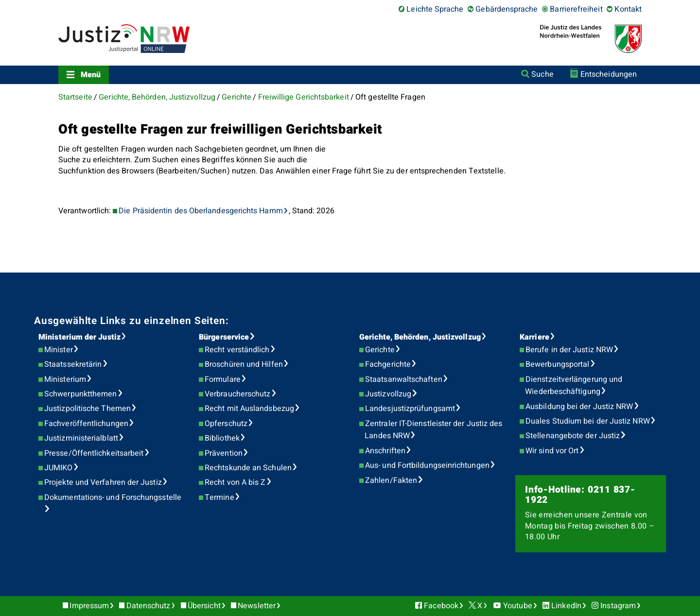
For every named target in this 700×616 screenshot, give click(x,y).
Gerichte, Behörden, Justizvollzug (157, 97)
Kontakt (628, 9)
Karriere (534, 337)
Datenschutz (149, 606)
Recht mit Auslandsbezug (249, 409)
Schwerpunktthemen (80, 394)
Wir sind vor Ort (552, 451)
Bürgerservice (224, 337)
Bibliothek (222, 438)
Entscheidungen (609, 74)
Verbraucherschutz (237, 394)
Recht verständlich (237, 350)
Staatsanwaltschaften (404, 379)
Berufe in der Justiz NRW (569, 350)
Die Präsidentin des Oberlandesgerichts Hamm (201, 211)
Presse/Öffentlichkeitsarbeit (94, 453)
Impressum (89, 606)
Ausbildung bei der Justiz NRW (579, 407)
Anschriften (385, 451)
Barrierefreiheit (576, 9)
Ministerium (65, 379)
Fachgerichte (388, 364)
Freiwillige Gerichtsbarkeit (304, 97)
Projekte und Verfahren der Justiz (103, 482)
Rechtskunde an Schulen (248, 468)
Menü (91, 75)
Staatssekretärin (73, 364)
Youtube (518, 606)
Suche (542, 74)
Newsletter (257, 606)
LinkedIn (566, 606)
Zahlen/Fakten (391, 480)
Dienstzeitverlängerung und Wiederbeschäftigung (574, 386)
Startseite (75, 97)
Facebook (441, 606)
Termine (219, 497)
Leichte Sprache (435, 9)
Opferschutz (226, 424)
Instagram (618, 606)
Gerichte (236, 97)
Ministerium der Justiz (79, 337)
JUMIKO (58, 468)
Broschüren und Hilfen (244, 364)
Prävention (224, 453)
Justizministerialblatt (81, 438)
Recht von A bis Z (235, 482)
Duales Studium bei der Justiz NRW (588, 421)
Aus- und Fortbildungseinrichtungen (427, 465)
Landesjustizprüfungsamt (410, 409)
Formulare (223, 379)
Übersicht (204, 606)
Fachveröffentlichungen (86, 424)
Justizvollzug (388, 394)
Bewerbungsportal (557, 364)
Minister (59, 350)
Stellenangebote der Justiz (573, 436)
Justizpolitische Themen (87, 409)
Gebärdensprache (507, 9)
